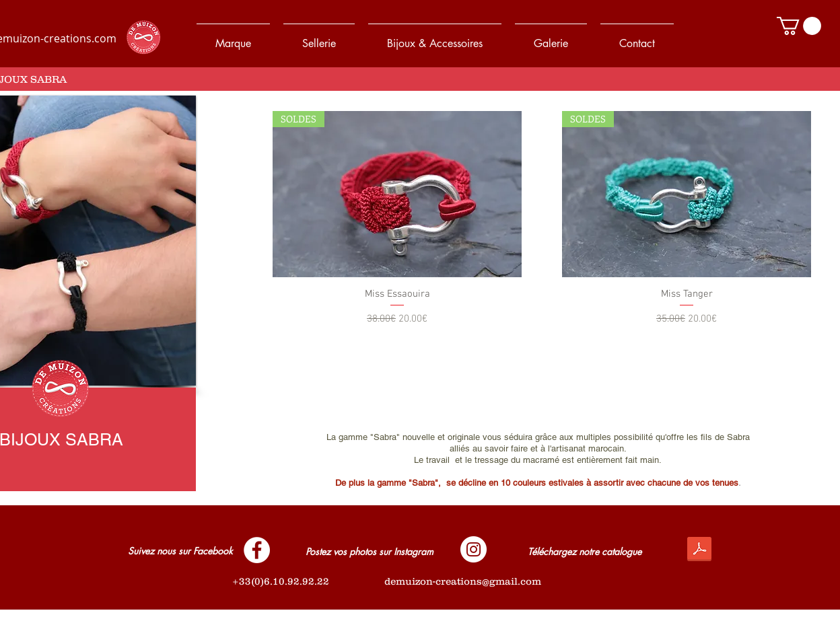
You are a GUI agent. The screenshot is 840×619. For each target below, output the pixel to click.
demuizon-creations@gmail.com (463, 581)
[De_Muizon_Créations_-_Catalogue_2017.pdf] (699, 551)
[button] (799, 26)
